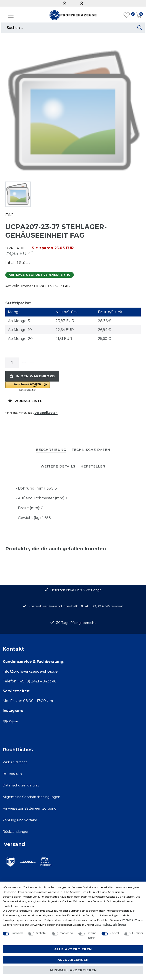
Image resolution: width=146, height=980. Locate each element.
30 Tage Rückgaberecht (76, 623)
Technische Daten (91, 450)
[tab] (51, 450)
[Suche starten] (140, 28)
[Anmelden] (65, 3)
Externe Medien (91, 935)
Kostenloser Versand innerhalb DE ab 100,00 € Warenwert (76, 606)
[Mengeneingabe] (12, 363)
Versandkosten (46, 413)
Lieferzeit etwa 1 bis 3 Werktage (76, 590)
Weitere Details (58, 466)
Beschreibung (51, 450)
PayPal (114, 933)
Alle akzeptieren (73, 949)
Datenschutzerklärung (21, 785)
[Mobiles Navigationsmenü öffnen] (11, 15)
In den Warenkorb (32, 376)
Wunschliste (25, 401)
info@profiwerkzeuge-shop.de (30, 671)
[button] (55, 387)
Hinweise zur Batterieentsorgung (30, 808)
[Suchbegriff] (68, 28)
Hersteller (93, 466)
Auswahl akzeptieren (73, 970)
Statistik (41, 933)
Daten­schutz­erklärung (110, 925)
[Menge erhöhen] (24, 363)
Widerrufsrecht (15, 762)
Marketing (66, 933)
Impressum (12, 774)
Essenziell (17, 933)
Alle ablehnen (73, 960)
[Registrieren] (82, 3)
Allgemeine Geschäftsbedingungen (31, 797)
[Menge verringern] (32, 363)
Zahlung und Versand (20, 820)
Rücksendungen (16, 832)
